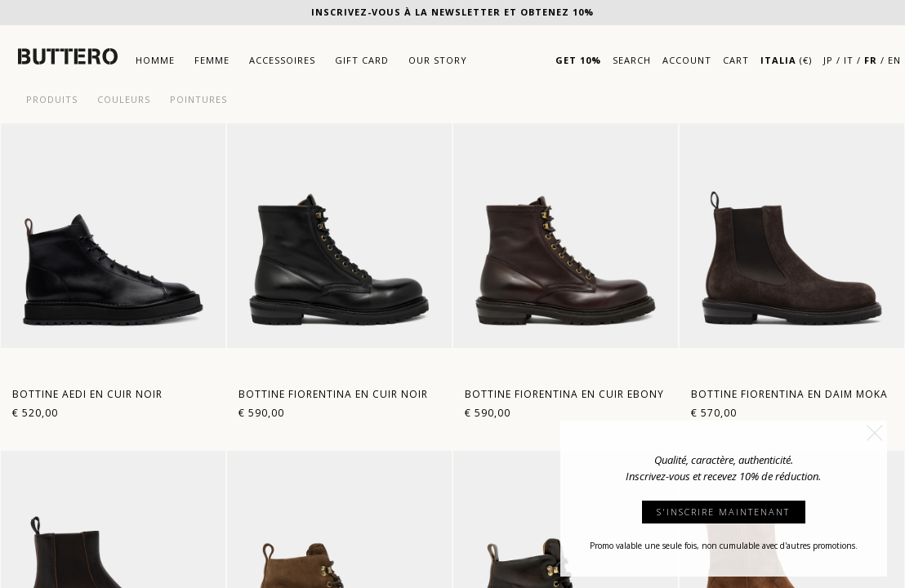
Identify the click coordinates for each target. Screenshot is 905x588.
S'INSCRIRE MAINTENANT (723, 512)
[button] (875, 433)
